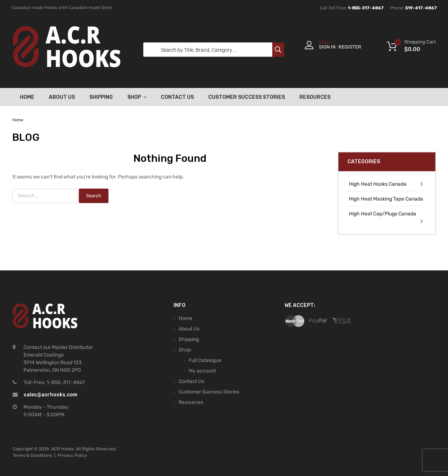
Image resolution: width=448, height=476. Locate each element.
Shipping (101, 97)
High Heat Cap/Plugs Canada (383, 214)
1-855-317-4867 (366, 8)
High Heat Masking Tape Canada (386, 199)
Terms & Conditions (32, 455)
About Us (62, 97)
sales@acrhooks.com (50, 395)
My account (202, 371)
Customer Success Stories (247, 97)
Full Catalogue (205, 360)
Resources (315, 97)
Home (27, 97)
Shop (137, 97)
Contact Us (177, 97)
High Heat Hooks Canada (378, 184)
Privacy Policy (72, 455)
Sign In (327, 47)
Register (350, 47)
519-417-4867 (421, 8)
